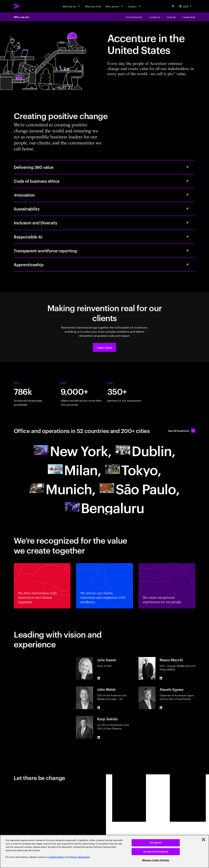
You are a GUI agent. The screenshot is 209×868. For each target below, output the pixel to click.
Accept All (156, 843)
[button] (104, 347)
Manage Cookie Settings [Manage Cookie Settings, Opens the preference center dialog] (156, 860)
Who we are (21, 17)
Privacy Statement (80, 857)
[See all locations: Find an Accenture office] (182, 431)
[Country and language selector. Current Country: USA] (186, 6)
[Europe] (145, 450)
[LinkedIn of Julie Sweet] (99, 678)
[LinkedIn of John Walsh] (99, 708)
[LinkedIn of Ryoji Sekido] (99, 737)
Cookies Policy (57, 857)
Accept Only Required (156, 852)
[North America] (73, 450)
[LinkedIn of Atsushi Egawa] (161, 708)
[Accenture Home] (24, 6)
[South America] (140, 488)
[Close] (203, 840)
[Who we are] (115, 6)
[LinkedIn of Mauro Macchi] (161, 678)
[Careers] (135, 6)
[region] (104, 851)
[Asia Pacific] (133, 469)
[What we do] (72, 6)
